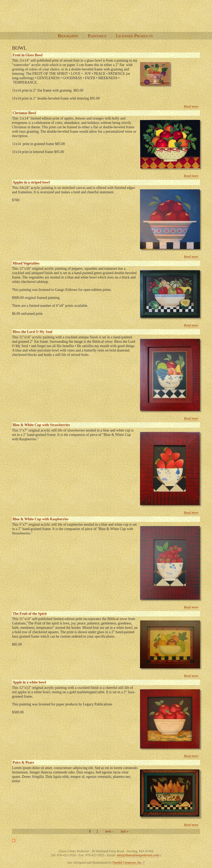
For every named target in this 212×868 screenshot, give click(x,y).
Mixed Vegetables (26, 263)
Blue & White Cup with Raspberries (40, 519)
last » (124, 831)
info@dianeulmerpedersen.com (139, 855)
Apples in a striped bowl (31, 182)
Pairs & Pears (23, 762)
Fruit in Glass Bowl (28, 55)
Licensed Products (134, 36)
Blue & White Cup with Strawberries (41, 425)
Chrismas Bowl (24, 113)
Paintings (97, 36)
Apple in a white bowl (29, 682)
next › (109, 831)
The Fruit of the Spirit (30, 614)
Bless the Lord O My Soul (32, 332)
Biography (68, 36)
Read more (191, 106)
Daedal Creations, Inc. (129, 863)
